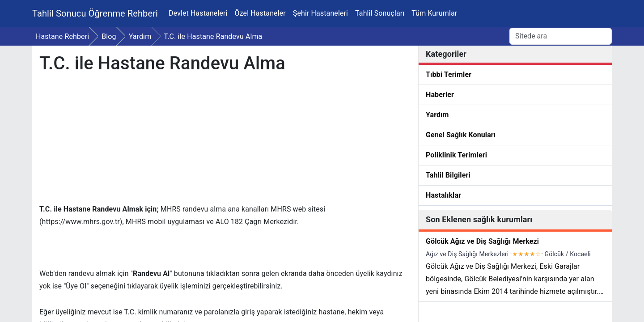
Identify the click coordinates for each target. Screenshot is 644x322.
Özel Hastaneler (260, 13)
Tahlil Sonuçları (380, 13)
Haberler (440, 95)
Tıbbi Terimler (449, 74)
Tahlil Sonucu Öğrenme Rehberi (95, 13)
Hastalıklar (443, 195)
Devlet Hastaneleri (198, 13)
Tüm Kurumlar (434, 13)
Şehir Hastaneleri (320, 13)
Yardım (437, 115)
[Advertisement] (224, 140)
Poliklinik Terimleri (456, 155)
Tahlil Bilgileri (448, 175)
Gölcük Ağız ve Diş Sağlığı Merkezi (482, 241)
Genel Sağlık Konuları (461, 135)
